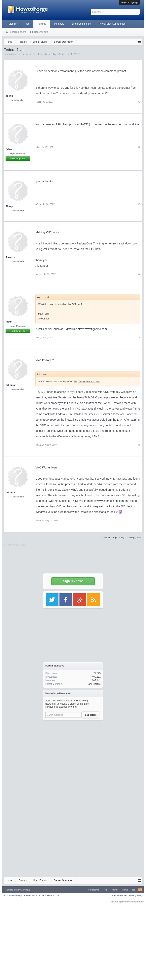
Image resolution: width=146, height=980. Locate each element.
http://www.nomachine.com (107, 501)
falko (9, 149)
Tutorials (12, 24)
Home (125, 890)
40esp (9, 206)
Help (105, 890)
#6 (139, 445)
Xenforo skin (11, 890)
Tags (27, 24)
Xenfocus (26, 890)
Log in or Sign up (129, 2)
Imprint (115, 890)
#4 (139, 274)
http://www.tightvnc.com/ (93, 329)
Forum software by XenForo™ (31, 895)
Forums (42, 24)
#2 (139, 147)
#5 (139, 338)
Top (134, 890)
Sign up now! (73, 581)
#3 (139, 204)
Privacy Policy (136, 895)
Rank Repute (94, 684)
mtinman (11, 385)
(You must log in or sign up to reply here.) (122, 538)
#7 (139, 520)
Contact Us (93, 890)
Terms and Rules (119, 895)
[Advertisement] (73, 760)
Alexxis (10, 257)
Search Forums (18, 32)
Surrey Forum (137, 901)
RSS (140, 890)
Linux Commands (81, 24)
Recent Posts (41, 32)
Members (59, 24)
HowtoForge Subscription (112, 24)
